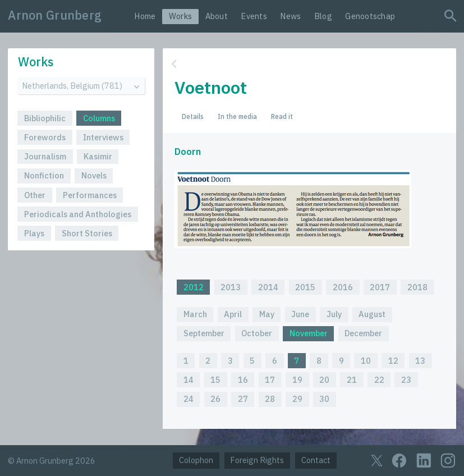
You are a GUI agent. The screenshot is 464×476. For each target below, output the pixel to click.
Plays (34, 233)
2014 (268, 287)
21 (352, 380)
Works (180, 16)
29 (297, 399)
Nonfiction (44, 175)
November (309, 333)
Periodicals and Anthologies (78, 214)
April (233, 314)
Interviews (103, 137)
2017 (380, 287)
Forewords (45, 137)
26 (215, 399)
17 (270, 380)
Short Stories (87, 233)
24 (189, 399)
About (217, 16)
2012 (194, 287)
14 (189, 380)
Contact (316, 460)
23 (406, 380)
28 (270, 399)
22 (379, 380)
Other (35, 195)
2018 (417, 287)
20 (324, 380)
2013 (231, 287)
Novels (94, 175)
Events (254, 16)
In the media (237, 116)
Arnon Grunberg (55, 15)
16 (243, 380)
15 (215, 380)
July (334, 314)
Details (193, 116)
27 (243, 399)
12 (393, 361)
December (363, 333)
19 (297, 380)
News (290, 16)
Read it (282, 116)
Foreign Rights (257, 460)
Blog (323, 16)
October (257, 333)
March (195, 314)
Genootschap (370, 16)
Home (145, 16)
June (300, 314)
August (372, 314)
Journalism (45, 156)
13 (420, 361)
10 (366, 361)
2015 (305, 287)
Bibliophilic (45, 118)
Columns (99, 118)
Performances (90, 195)
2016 (343, 287)
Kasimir (98, 156)
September (204, 333)
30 (324, 399)
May (267, 314)
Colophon (196, 460)
